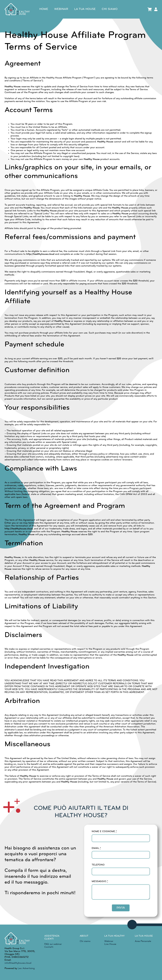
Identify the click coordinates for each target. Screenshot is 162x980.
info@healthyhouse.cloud (18, 963)
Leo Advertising (26, 968)
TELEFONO (98, 865)
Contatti (49, 947)
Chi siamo (85, 941)
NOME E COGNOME (104, 832)
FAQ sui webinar (53, 944)
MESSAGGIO (100, 881)
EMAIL (96, 848)
